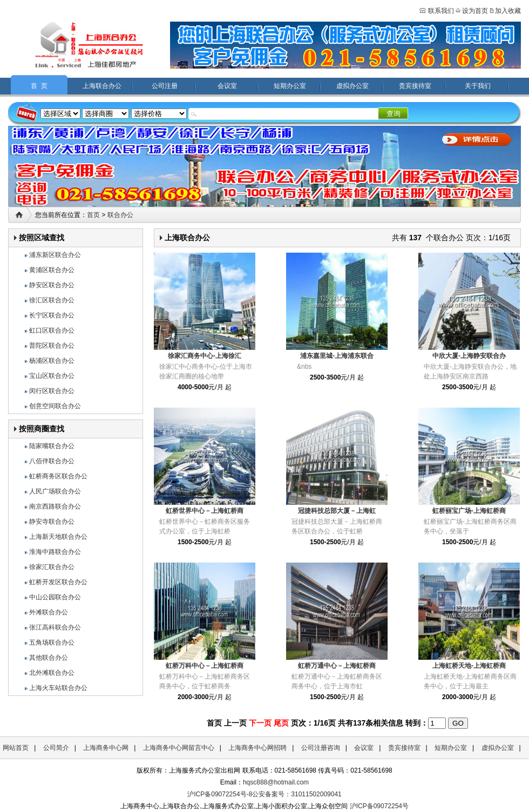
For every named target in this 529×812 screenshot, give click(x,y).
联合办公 (120, 215)
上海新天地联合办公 (58, 537)
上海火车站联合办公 (58, 688)
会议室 (227, 86)
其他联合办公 (49, 658)
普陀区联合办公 (52, 346)
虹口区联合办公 (52, 330)
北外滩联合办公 (52, 673)
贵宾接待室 (415, 86)
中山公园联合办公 (55, 597)
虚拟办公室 (352, 86)
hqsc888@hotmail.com (276, 782)
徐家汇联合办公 (52, 567)
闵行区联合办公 (52, 391)
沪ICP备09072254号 (379, 806)
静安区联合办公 (52, 285)
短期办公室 (290, 86)
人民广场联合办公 (55, 491)
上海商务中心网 (106, 748)
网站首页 (16, 748)
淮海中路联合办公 (55, 552)
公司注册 (165, 86)
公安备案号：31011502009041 (297, 794)
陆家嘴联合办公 (52, 446)
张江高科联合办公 (55, 627)
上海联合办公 (102, 86)
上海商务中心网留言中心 (179, 748)
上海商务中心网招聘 (257, 748)
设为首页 (475, 11)
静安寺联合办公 (52, 522)
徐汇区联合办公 (52, 300)
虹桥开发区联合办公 (58, 582)
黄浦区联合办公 (52, 270)
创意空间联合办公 (55, 406)
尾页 (281, 723)
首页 (93, 215)
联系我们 (440, 11)
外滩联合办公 (49, 612)
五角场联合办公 (52, 642)
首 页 (39, 86)
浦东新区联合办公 (55, 255)
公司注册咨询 (321, 748)
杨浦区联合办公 (52, 361)
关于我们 (478, 86)
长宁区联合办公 (52, 315)
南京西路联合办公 (55, 506)
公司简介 (56, 748)
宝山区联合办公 (52, 376)
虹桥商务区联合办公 (58, 476)
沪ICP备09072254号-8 (220, 794)
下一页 (260, 723)
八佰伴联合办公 (52, 461)
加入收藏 (508, 11)
